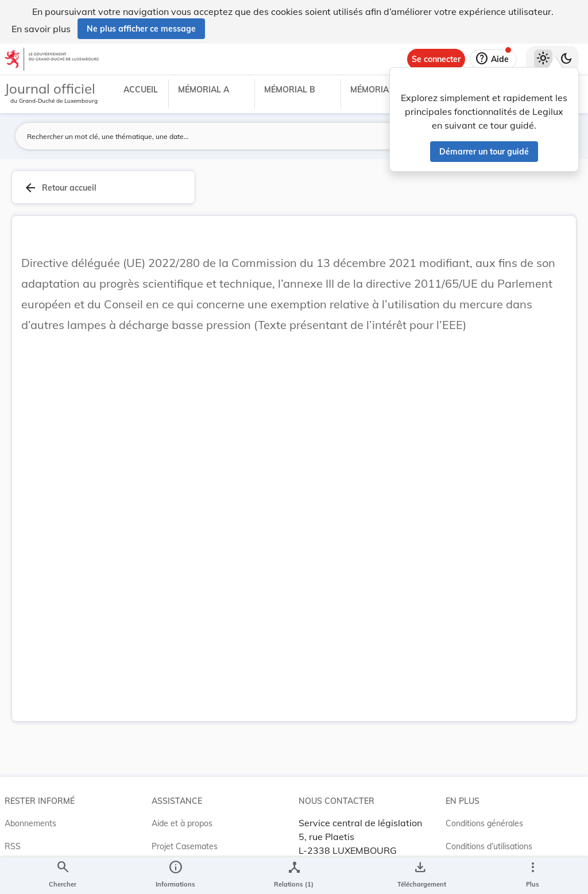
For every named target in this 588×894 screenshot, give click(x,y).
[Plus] (532, 876)
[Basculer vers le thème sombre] (566, 59)
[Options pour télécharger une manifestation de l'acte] (419, 876)
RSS (13, 846)
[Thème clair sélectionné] (543, 59)
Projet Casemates (185, 846)
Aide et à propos (182, 823)
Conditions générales (484, 823)
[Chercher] (63, 876)
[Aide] (493, 59)
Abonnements (30, 823)
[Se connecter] (436, 59)
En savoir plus (41, 29)
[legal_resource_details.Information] (175, 876)
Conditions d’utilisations (489, 846)
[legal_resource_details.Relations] (294, 876)
